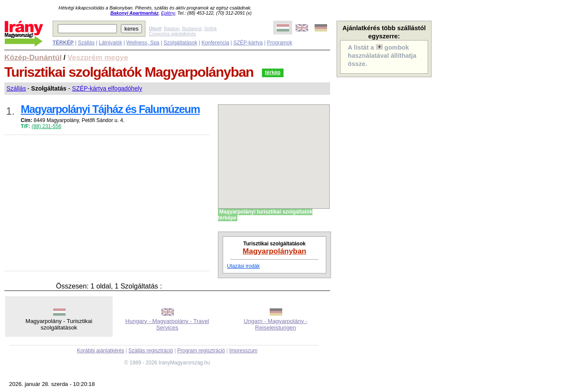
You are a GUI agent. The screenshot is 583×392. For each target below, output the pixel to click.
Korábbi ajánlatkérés (100, 351)
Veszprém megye (98, 57)
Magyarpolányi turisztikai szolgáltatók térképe (265, 215)
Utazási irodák (243, 266)
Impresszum (243, 351)
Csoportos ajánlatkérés (172, 34)
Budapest (192, 28)
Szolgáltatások (180, 43)
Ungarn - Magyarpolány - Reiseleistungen (276, 324)
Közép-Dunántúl (33, 57)
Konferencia (215, 43)
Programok (280, 43)
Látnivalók (110, 43)
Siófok (211, 28)
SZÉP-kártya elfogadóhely (107, 88)
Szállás (86, 43)
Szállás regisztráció (151, 351)
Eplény (168, 13)
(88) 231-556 (46, 126)
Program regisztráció (201, 351)
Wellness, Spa (143, 43)
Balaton (172, 28)
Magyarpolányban (274, 251)
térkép (273, 72)
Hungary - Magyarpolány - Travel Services (167, 324)
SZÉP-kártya (248, 43)
